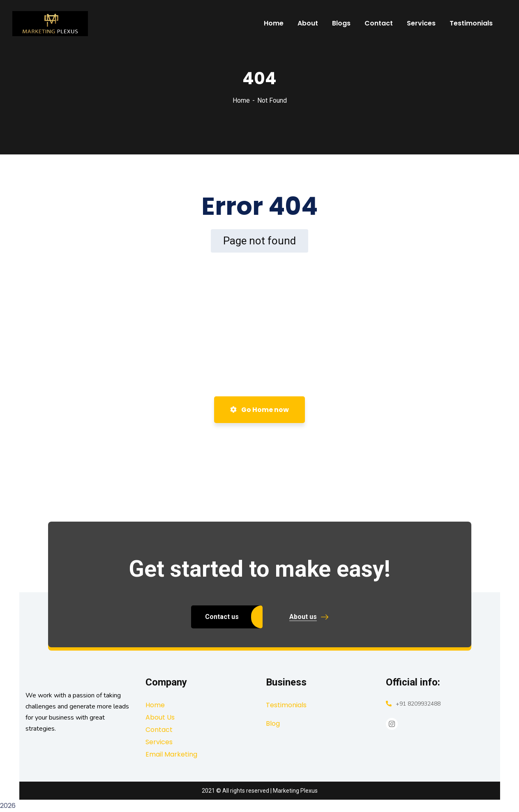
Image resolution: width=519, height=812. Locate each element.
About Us (160, 717)
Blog (273, 723)
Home (241, 100)
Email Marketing (171, 754)
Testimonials (286, 705)
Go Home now (259, 410)
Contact (159, 730)
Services (159, 742)
